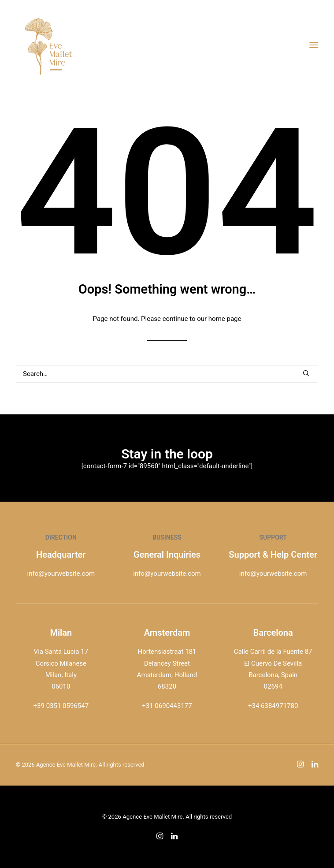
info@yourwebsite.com (61, 574)
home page (225, 319)
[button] (306, 373)
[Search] (167, 374)
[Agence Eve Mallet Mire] (49, 45)
